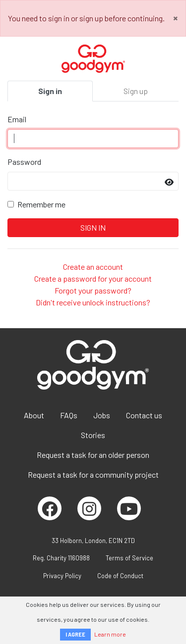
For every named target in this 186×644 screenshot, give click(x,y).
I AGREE (75, 634)
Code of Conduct (120, 576)
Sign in (50, 91)
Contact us (144, 415)
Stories (93, 435)
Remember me (41, 204)
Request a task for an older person (93, 455)
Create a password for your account (93, 278)
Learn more (110, 634)
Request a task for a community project (93, 474)
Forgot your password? (93, 290)
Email (17, 119)
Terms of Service (129, 558)
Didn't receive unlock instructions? (93, 302)
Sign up (136, 91)
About (34, 415)
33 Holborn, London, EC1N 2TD (93, 541)
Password (24, 162)
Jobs (102, 415)
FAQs (69, 415)
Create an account (93, 267)
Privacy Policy (62, 576)
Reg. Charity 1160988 (61, 558)
